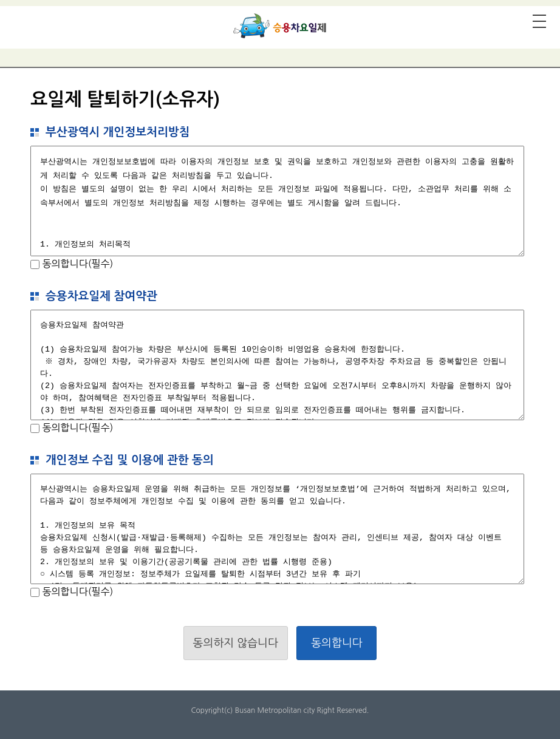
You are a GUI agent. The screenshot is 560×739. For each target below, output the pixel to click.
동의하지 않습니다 (236, 643)
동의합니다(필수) (76, 264)
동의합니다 (337, 643)
